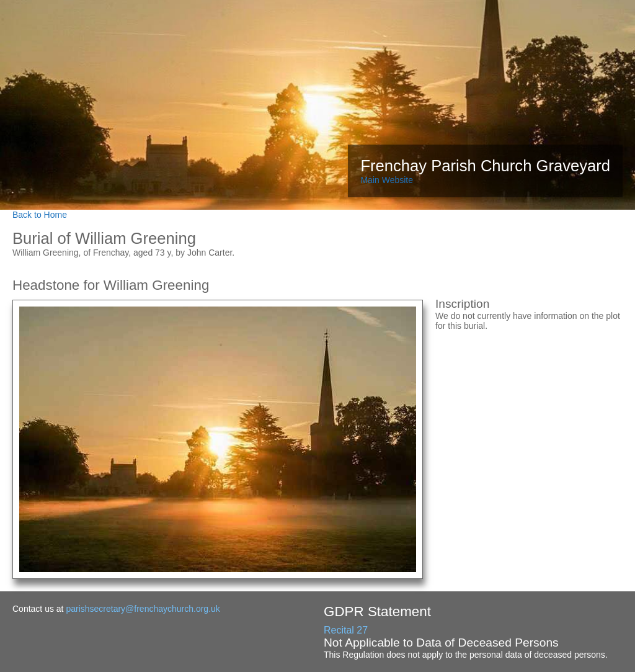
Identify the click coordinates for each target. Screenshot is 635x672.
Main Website (387, 180)
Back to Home (40, 215)
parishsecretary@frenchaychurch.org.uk (143, 609)
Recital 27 (346, 630)
